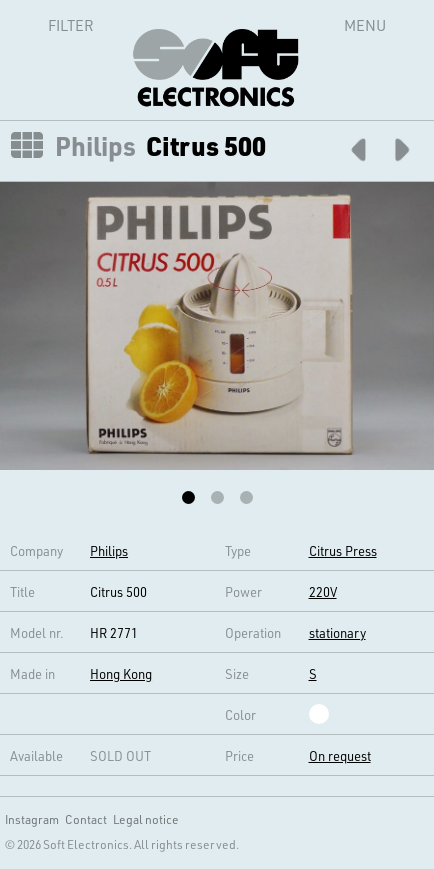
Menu (365, 25)
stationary (337, 632)
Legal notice (146, 819)
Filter (49, 25)
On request (340, 755)
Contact (86, 819)
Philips (95, 146)
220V (323, 591)
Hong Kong (121, 673)
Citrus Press (343, 550)
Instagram (32, 819)
